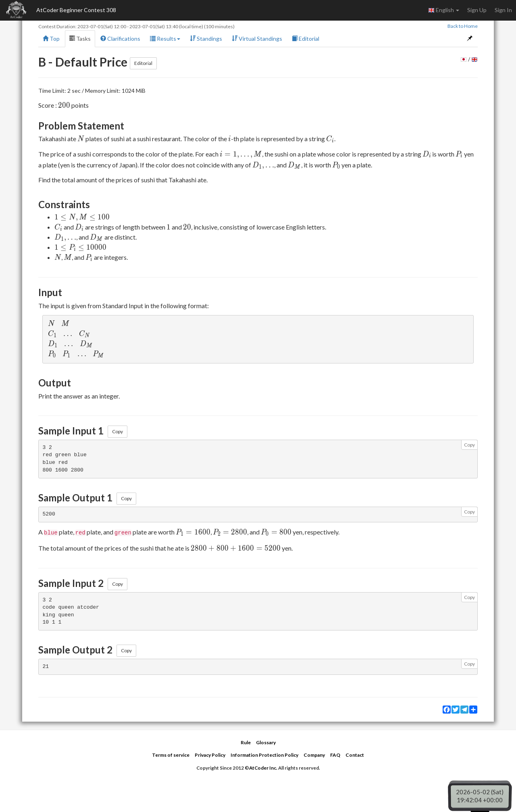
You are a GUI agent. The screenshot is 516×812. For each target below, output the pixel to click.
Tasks (80, 39)
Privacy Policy (210, 755)
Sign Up (477, 10)
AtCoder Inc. (263, 768)
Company (314, 755)
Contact (355, 755)
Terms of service (171, 755)
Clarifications (120, 39)
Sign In (503, 10)
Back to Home (463, 26)
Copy (118, 431)
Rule (246, 742)
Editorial (306, 39)
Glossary (266, 742)
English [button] (444, 10)
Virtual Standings (257, 39)
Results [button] (165, 39)
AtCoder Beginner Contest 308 (76, 10)
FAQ (335, 755)
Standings (206, 39)
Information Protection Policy (264, 755)
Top (51, 39)
